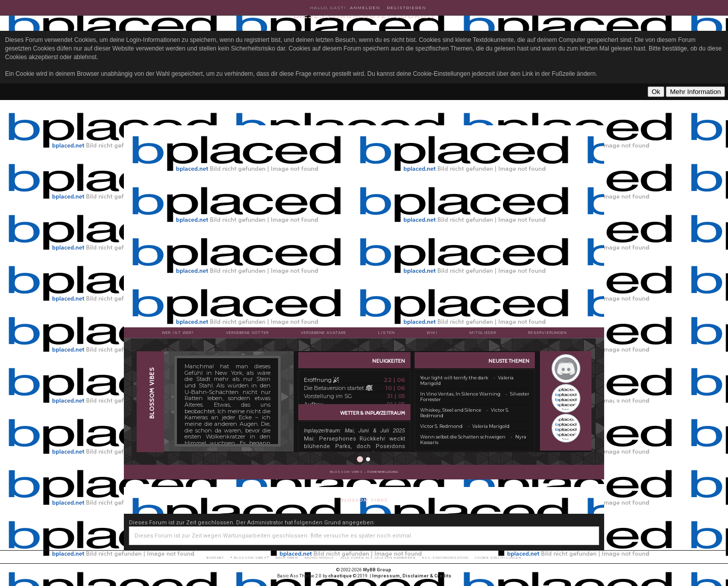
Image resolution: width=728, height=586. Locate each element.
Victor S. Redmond (441, 426)
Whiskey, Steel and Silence (451, 410)
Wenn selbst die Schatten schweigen (463, 437)
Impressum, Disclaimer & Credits (412, 576)
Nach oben (287, 558)
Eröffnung (321, 380)
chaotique (340, 576)
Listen (386, 333)
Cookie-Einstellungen (498, 558)
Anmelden (365, 8)
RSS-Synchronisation (445, 558)
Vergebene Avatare (324, 333)
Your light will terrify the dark (454, 378)
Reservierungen (548, 333)
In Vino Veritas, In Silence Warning (460, 394)
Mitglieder (483, 333)
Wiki (432, 333)
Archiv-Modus (319, 558)
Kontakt (215, 558)
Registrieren (406, 8)
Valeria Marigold (491, 426)
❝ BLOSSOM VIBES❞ (250, 558)
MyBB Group (377, 570)
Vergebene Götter (247, 333)
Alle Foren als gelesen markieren (378, 558)
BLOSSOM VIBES (347, 472)
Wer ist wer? (178, 333)
